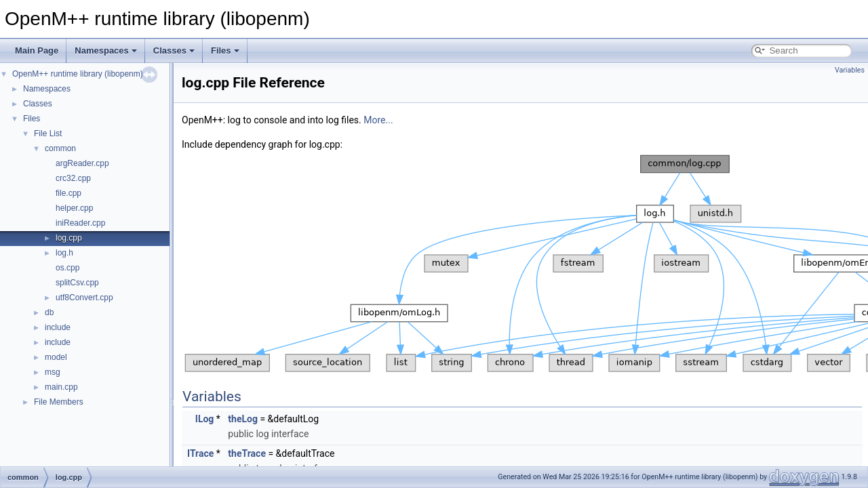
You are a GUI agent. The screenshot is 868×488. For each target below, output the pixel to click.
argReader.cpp (82, 163)
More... (378, 120)
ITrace (200, 453)
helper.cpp (74, 208)
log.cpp (69, 238)
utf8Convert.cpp (84, 298)
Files (225, 50)
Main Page (37, 50)
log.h (64, 253)
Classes (174, 50)
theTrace (247, 453)
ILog (205, 419)
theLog (243, 419)
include (58, 327)
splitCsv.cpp (77, 283)
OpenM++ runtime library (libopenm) (78, 74)
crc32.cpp (73, 178)
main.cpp (61, 387)
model (56, 357)
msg (53, 372)
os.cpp (67, 268)
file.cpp (68, 193)
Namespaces (106, 50)
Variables (850, 70)
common (60, 148)
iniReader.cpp (80, 223)
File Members (59, 402)
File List (48, 134)
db (49, 312)
